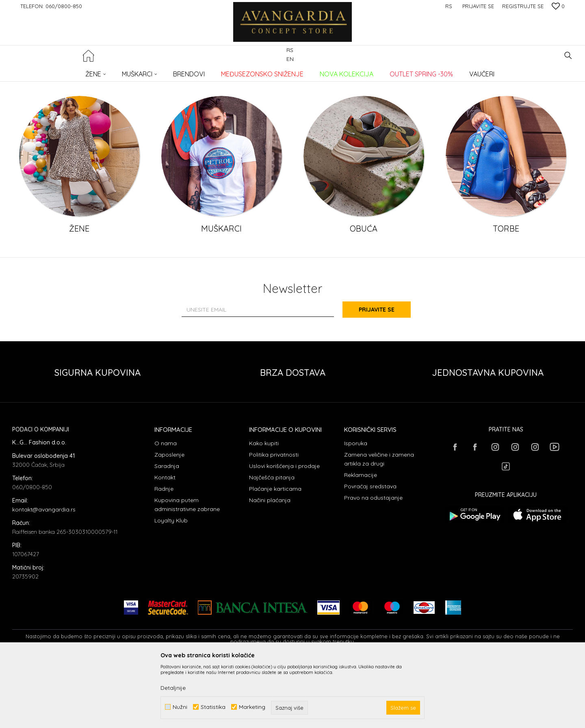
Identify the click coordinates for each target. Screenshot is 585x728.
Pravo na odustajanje (373, 564)
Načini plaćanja (270, 566)
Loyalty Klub (171, 587)
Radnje (164, 555)
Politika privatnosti (274, 521)
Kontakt (165, 544)
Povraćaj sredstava (370, 552)
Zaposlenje (169, 521)
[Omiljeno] (558, 7)
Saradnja (167, 532)
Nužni (180, 707)
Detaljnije (173, 688)
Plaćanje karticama (275, 555)
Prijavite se (382, 376)
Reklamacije (361, 541)
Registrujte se (523, 6)
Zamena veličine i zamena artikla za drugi (379, 525)
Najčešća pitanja (272, 544)
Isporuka (356, 509)
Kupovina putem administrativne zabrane (187, 571)
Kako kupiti (264, 509)
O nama (166, 509)
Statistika (213, 707)
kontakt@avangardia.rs (44, 576)
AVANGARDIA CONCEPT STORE (47, 71)
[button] (568, 55)
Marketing (252, 707)
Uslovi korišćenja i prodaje (284, 532)
